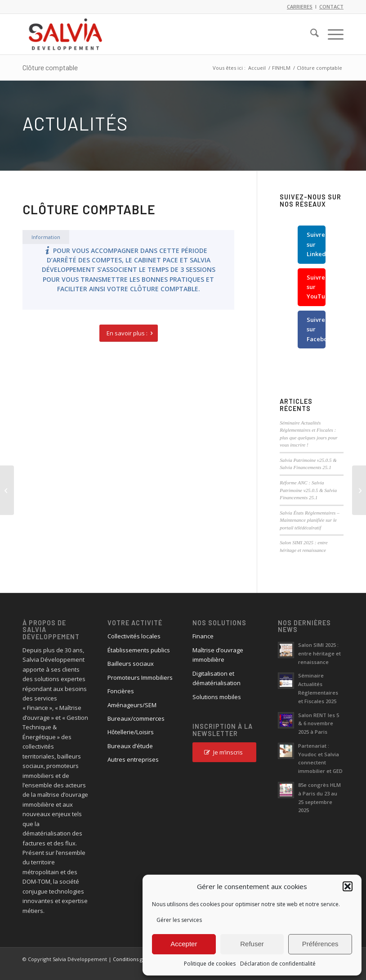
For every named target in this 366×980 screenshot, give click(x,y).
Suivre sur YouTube (316, 287)
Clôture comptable (50, 67)
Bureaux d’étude (130, 746)
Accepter (184, 944)
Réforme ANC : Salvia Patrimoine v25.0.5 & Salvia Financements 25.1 (308, 490)
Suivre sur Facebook (316, 329)
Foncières (121, 691)
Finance (203, 636)
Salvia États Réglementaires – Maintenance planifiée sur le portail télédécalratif (309, 520)
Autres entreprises (133, 759)
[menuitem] (310, 34)
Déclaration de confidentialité (278, 964)
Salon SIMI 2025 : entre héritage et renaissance (319, 653)
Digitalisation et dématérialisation (216, 678)
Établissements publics (139, 650)
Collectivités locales (134, 636)
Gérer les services (179, 920)
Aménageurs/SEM (132, 705)
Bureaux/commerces (136, 718)
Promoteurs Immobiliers (140, 677)
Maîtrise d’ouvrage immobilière (218, 655)
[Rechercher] (310, 34)
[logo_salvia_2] (65, 34)
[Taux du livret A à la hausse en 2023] (7, 490)
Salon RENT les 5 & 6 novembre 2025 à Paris (319, 724)
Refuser (252, 944)
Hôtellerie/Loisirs (131, 732)
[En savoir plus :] (129, 333)
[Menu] (331, 34)
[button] (348, 886)
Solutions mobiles (217, 697)
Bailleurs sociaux (131, 664)
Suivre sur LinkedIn (316, 244)
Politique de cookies (210, 964)
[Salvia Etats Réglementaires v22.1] (359, 490)
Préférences (320, 944)
